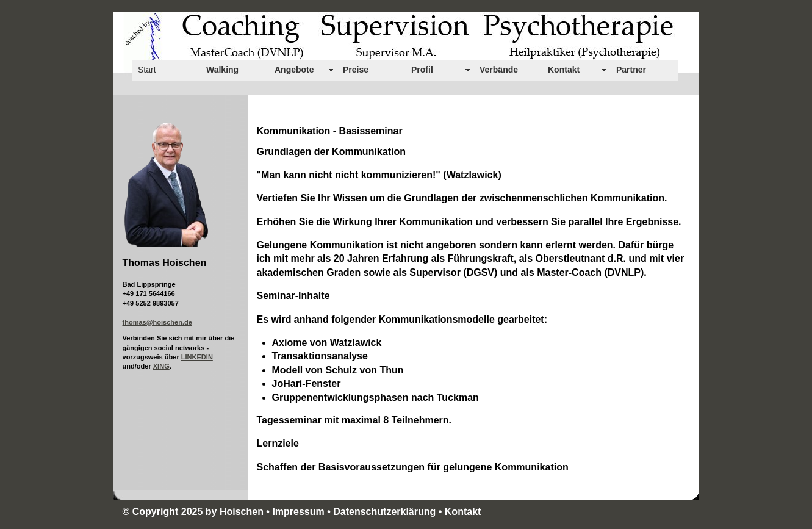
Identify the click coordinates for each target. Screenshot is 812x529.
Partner (631, 70)
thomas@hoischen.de (157, 322)
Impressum (298, 512)
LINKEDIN (197, 357)
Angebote (294, 70)
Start (147, 70)
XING (161, 366)
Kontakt (564, 70)
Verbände (499, 70)
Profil (422, 70)
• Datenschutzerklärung (383, 512)
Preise (356, 70)
